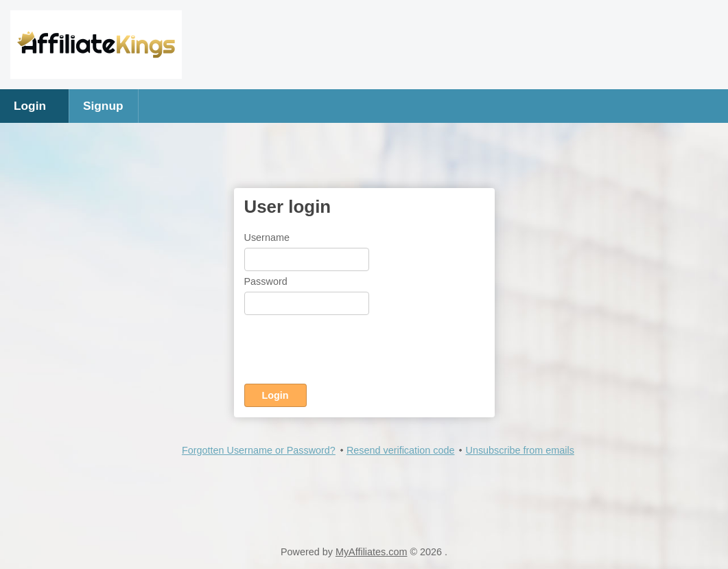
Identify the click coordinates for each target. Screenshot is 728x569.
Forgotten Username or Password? (259, 450)
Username (267, 237)
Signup (103, 106)
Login (30, 106)
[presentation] (349, 352)
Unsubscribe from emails (519, 450)
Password (266, 281)
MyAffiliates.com (372, 552)
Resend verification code (401, 450)
